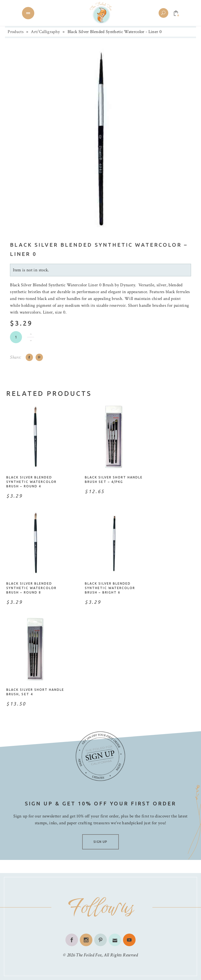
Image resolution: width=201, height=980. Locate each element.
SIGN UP (100, 842)
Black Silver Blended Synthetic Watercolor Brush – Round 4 (31, 482)
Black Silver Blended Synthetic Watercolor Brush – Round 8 (31, 588)
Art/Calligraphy (45, 32)
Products (16, 32)
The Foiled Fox (89, 955)
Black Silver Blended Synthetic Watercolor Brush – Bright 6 (110, 588)
